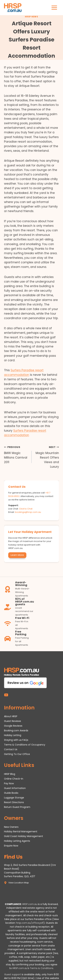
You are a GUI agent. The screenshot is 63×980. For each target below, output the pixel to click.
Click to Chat (26, 509)
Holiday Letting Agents (17, 841)
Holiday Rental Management (21, 831)
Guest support (13, 974)
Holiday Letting (13, 735)
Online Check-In (14, 779)
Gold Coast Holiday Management (24, 836)
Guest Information (15, 788)
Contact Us (11, 749)
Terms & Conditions (42, 968)
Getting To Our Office (17, 754)
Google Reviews (13, 726)
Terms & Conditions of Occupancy (25, 745)
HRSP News (31, 17)
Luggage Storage (14, 798)
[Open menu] (54, 8)
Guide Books (11, 793)
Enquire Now (11, 846)
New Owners (11, 827)
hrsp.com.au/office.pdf (30, 923)
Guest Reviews (13, 721)
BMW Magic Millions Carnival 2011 (16, 454)
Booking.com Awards (16, 730)
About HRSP (11, 716)
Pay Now (9, 783)
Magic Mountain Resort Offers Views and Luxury (47, 457)
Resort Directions (14, 802)
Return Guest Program (17, 807)
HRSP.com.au (30, 904)
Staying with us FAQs (16, 740)
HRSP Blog (10, 774)
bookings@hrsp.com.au (28, 512)
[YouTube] (6, 695)
